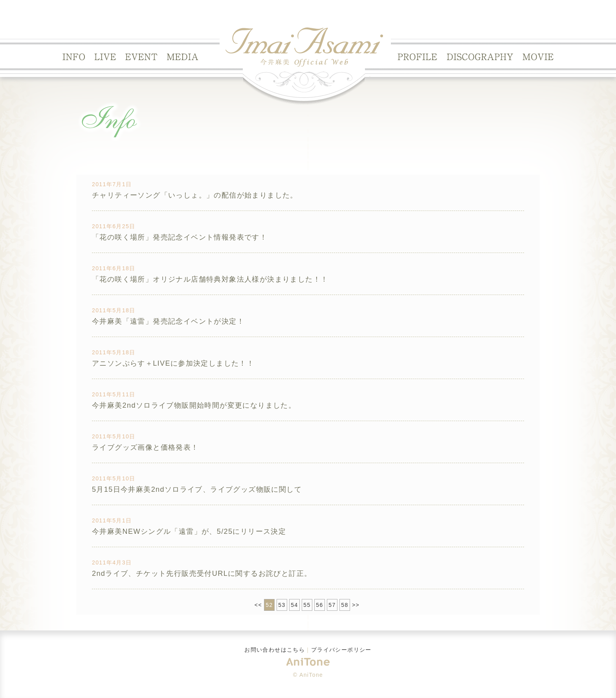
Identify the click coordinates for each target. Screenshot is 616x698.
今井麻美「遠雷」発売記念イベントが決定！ (168, 321)
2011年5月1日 (112, 520)
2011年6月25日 (114, 226)
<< (258, 605)
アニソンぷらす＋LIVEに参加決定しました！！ (173, 363)
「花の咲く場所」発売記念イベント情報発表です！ (180, 237)
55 (307, 605)
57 (332, 605)
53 (282, 605)
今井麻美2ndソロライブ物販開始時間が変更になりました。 (194, 405)
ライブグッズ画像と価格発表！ (145, 447)
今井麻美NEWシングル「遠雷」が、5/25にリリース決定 (189, 531)
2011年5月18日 (114, 310)
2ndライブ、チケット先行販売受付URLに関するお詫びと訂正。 (202, 573)
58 (345, 605)
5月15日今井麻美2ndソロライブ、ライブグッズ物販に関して (197, 489)
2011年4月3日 (112, 562)
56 (319, 605)
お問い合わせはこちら (275, 650)
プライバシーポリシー (341, 650)
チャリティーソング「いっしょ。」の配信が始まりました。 (195, 195)
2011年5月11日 (114, 394)
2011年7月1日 (112, 184)
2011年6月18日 (114, 268)
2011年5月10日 (114, 436)
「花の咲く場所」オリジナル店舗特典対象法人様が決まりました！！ (210, 279)
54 (294, 605)
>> (356, 605)
